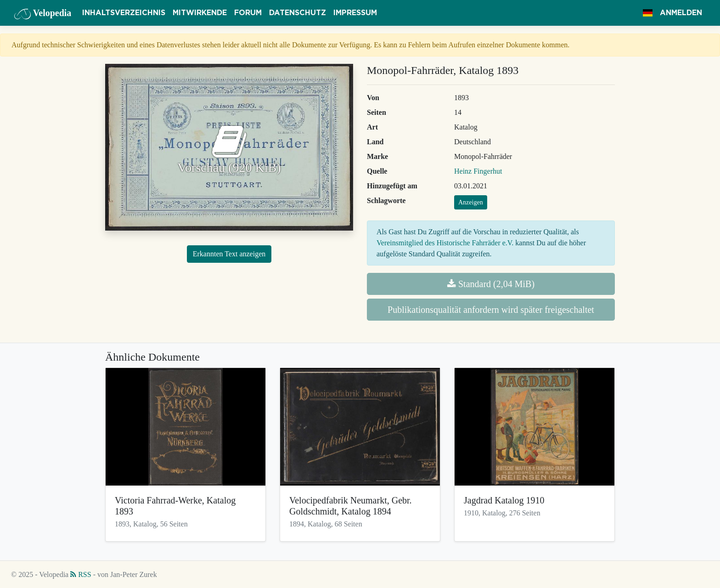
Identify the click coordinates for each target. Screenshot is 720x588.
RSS (81, 574)
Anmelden (681, 13)
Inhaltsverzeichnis (124, 13)
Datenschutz (298, 13)
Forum (248, 13)
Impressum (355, 13)
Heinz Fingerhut (478, 171)
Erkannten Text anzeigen (229, 254)
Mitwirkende (200, 13)
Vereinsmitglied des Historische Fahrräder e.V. (445, 243)
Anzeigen (471, 202)
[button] (648, 13)
